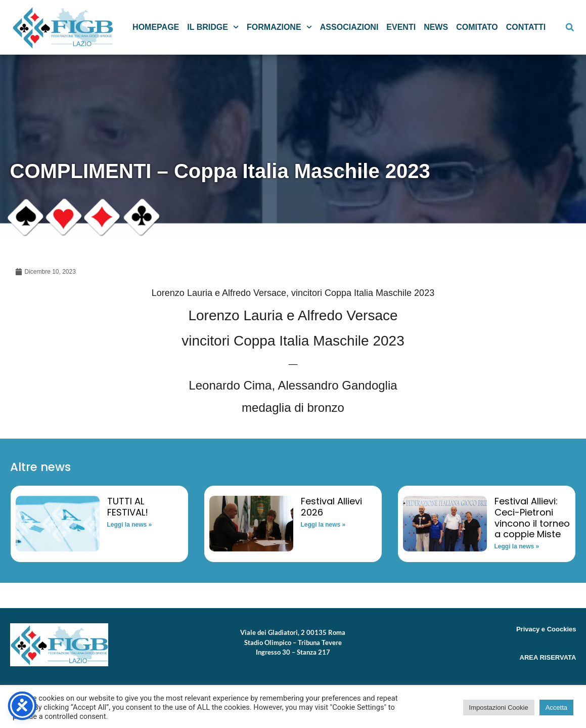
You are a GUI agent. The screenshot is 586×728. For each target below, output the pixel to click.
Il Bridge (213, 27)
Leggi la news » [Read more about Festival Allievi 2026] (323, 525)
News (436, 27)
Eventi (401, 27)
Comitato (477, 27)
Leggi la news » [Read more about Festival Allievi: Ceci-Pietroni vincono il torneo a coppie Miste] (517, 546)
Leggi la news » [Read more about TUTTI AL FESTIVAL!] (130, 525)
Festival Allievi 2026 (331, 507)
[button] (570, 27)
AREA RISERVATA (548, 657)
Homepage (156, 27)
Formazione (279, 27)
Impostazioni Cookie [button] (499, 708)
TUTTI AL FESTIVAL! (128, 507)
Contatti (526, 27)
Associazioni (349, 27)
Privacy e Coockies (546, 629)
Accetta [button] (556, 708)
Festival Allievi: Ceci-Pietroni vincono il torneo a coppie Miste (532, 518)
